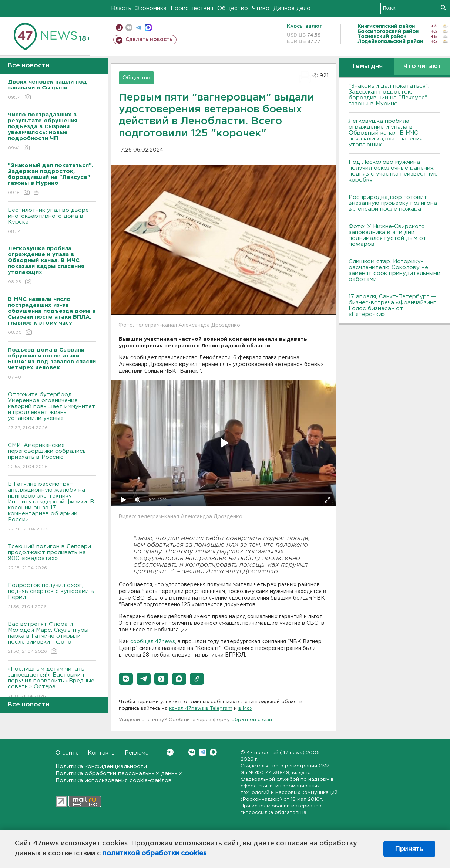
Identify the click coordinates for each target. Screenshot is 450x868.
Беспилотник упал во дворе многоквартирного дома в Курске (52, 221)
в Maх (245, 708)
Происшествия (192, 8)
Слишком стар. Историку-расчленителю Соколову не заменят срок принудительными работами (394, 270)
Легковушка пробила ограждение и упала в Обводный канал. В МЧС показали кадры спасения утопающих (386, 133)
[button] (126, 679)
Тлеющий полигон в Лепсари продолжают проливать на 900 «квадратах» (52, 558)
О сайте (67, 753)
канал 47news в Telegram (201, 708)
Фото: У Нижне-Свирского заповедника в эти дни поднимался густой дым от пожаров (387, 235)
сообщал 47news (153, 642)
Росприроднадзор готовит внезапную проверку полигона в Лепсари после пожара (393, 203)
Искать (444, 8)
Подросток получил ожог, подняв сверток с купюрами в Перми (52, 596)
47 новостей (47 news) (276, 753)
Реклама (137, 753)
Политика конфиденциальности (101, 767)
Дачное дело (292, 8)
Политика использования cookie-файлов (114, 781)
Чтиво (261, 8)
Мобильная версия (119, 28)
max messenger (148, 28)
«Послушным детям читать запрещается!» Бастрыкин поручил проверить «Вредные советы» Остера (52, 683)
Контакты (102, 753)
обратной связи (252, 720)
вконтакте (129, 28)
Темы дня (367, 66)
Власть (121, 8)
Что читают (422, 66)
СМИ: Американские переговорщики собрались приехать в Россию (52, 456)
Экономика (151, 8)
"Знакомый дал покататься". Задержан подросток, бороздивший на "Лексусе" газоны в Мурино (389, 95)
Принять (409, 849)
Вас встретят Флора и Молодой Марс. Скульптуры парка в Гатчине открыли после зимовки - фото (52, 638)
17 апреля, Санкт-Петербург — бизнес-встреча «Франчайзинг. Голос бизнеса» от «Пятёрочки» (393, 306)
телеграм (139, 28)
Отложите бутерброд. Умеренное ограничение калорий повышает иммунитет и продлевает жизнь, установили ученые (52, 412)
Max (213, 752)
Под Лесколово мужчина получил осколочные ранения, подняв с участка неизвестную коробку (393, 171)
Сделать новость (149, 40)
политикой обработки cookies (155, 854)
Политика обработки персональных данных (119, 774)
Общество (233, 8)
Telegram (203, 752)
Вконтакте (170, 752)
